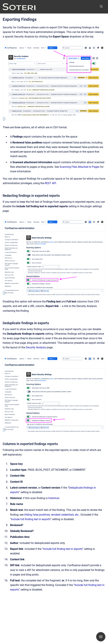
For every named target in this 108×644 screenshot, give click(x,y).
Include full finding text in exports (31, 519)
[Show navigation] (101, 637)
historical (54, 498)
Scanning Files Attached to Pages (79, 167)
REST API (50, 183)
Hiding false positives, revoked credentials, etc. (52, 515)
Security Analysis (36, 347)
